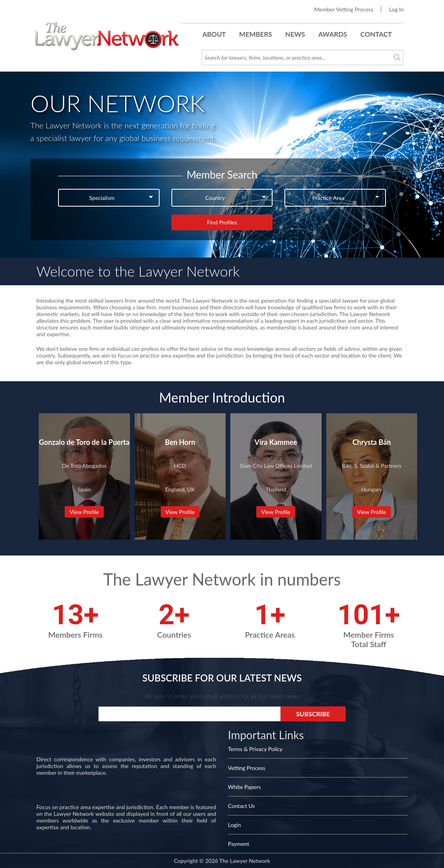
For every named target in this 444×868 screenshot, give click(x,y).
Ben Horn (180, 442)
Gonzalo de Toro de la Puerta (84, 442)
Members (255, 34)
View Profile (84, 512)
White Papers (244, 787)
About (214, 34)
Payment (239, 844)
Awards (333, 34)
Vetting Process (247, 768)
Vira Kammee (276, 442)
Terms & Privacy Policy (255, 749)
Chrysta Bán (372, 442)
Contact (376, 34)
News (295, 34)
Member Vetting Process (344, 9)
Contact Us (241, 806)
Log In (396, 9)
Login (234, 825)
